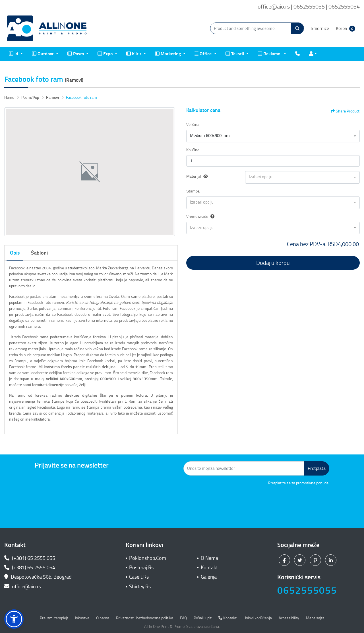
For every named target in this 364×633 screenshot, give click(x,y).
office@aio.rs (23, 587)
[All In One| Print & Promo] (47, 28)
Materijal (194, 176)
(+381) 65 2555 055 (30, 558)
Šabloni (39, 253)
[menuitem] (16, 54)
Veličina (193, 125)
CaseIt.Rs (139, 577)
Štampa (193, 191)
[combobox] (273, 136)
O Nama (209, 558)
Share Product (345, 111)
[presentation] (286, 502)
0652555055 (307, 590)
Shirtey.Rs (140, 587)
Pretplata (317, 468)
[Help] (211, 217)
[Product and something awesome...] (257, 28)
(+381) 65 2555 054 (30, 568)
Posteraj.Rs (141, 568)
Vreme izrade (200, 217)
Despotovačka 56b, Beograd (39, 577)
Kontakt (209, 568)
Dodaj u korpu (273, 263)
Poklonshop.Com (148, 558)
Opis (15, 253)
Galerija (209, 577)
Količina (193, 150)
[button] (14, 619)
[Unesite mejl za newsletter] (244, 468)
